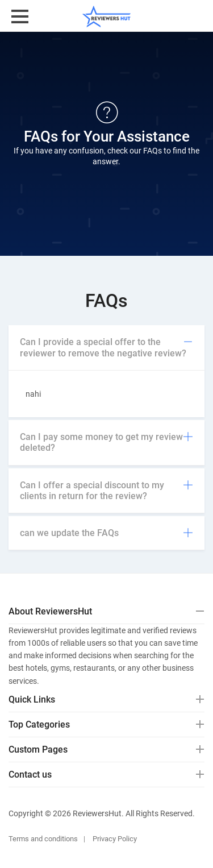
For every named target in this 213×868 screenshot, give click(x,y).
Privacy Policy (115, 839)
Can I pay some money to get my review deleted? (106, 442)
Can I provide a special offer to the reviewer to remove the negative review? (106, 347)
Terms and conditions (43, 839)
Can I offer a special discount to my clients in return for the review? (106, 491)
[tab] (106, 348)
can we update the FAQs (106, 533)
